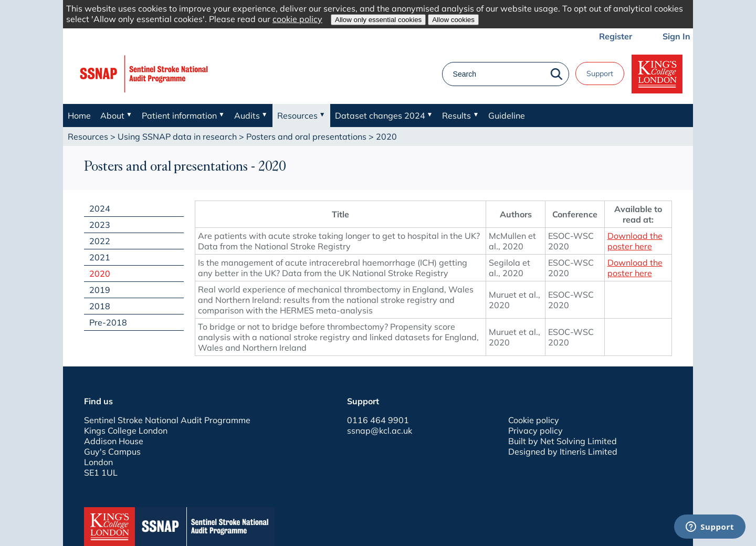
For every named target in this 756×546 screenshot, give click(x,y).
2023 (100, 225)
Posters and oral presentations (306, 136)
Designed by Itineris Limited (563, 451)
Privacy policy (535, 430)
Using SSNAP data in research (177, 136)
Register (616, 36)
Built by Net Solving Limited (563, 441)
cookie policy (297, 19)
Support (600, 73)
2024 (100, 208)
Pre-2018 (108, 322)
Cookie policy (534, 420)
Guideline (507, 115)
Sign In (676, 36)
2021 (100, 257)
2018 (100, 306)
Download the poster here (635, 241)
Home (79, 115)
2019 (100, 290)
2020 (100, 274)
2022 (100, 241)
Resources (88, 136)
